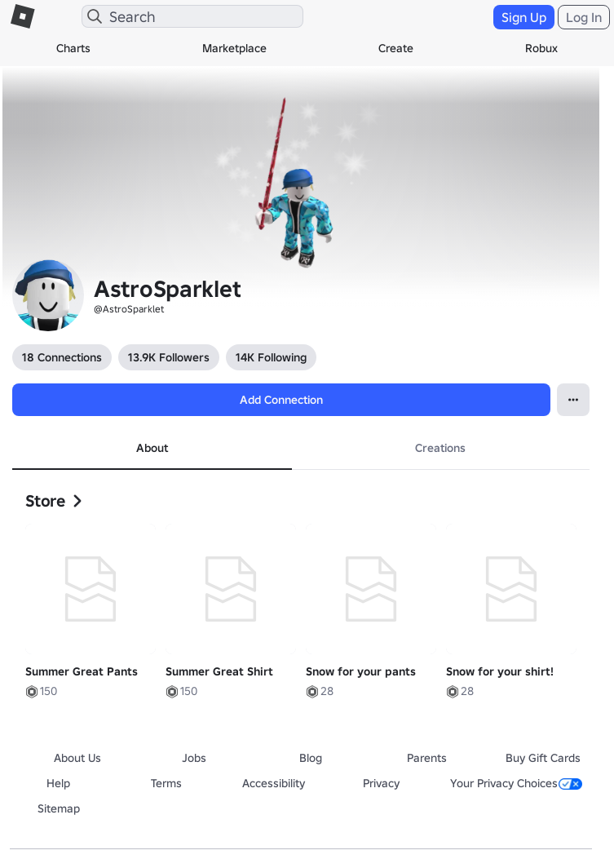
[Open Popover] (573, 400)
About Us (77, 758)
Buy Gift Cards (543, 758)
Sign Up (524, 17)
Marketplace (234, 48)
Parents (427, 758)
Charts (73, 48)
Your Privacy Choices (516, 783)
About (152, 448)
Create (396, 48)
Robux (541, 48)
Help (58, 783)
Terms (166, 783)
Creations (440, 448)
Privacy (381, 783)
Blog (311, 758)
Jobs (194, 758)
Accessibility (274, 783)
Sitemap (59, 808)
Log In (584, 17)
